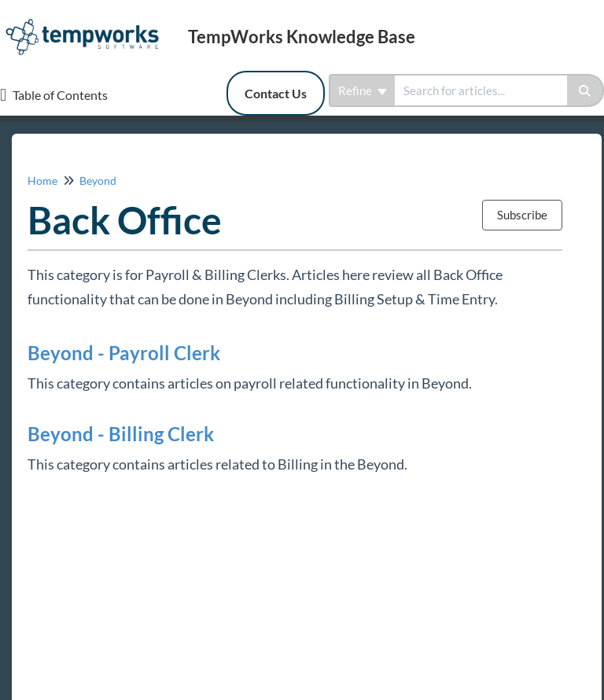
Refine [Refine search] (363, 90)
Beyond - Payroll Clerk (124, 353)
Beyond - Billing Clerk (121, 434)
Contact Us (276, 93)
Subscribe (522, 215)
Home (42, 181)
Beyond (98, 181)
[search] (481, 90)
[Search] (586, 90)
